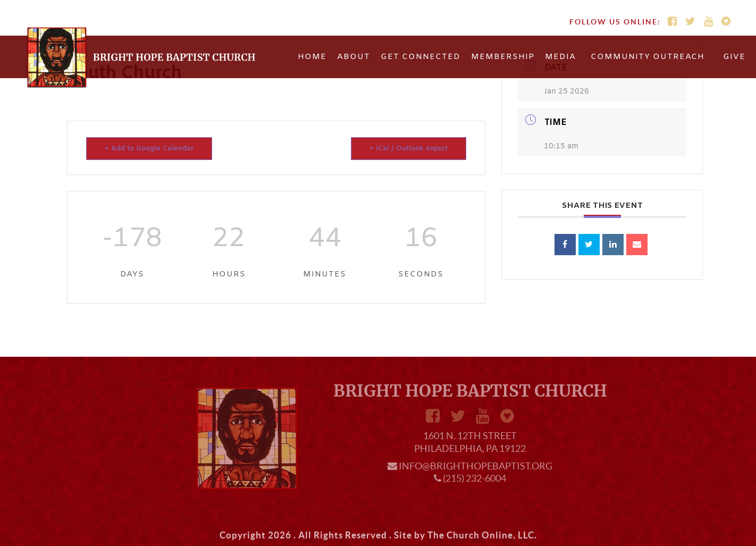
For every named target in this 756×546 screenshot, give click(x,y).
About (354, 57)
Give (734, 57)
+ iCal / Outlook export (409, 149)
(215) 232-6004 (474, 478)
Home (312, 57)
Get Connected (421, 57)
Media (560, 57)
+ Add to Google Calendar (149, 149)
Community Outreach (648, 57)
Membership (503, 57)
